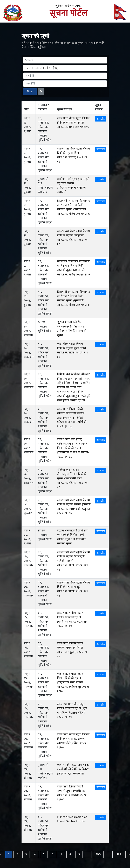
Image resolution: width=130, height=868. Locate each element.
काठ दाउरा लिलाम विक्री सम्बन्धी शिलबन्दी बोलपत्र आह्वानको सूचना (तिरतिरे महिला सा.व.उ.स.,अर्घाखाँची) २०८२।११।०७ (72, 418)
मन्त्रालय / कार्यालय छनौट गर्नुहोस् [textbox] (41, 68)
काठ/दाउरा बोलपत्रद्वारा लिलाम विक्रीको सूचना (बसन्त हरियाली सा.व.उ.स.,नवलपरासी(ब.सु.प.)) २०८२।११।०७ (74, 507)
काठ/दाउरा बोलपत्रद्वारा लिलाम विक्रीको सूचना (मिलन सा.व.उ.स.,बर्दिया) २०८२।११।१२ (74, 155)
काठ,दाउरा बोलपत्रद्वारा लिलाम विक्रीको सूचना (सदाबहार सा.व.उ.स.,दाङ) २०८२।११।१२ (73, 123)
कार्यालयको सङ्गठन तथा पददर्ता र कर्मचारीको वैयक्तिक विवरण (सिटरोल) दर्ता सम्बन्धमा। (74, 769)
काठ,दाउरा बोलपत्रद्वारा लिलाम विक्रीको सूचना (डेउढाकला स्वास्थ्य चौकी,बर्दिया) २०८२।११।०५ (73, 741)
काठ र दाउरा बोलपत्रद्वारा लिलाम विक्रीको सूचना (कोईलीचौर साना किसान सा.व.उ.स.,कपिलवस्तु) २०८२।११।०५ (73, 682)
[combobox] (65, 68)
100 (98, 854)
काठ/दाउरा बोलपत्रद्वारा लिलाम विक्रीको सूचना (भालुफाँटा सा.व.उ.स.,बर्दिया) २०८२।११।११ (74, 238)
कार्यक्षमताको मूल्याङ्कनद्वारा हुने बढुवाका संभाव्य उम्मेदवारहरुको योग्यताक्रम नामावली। (73, 186)
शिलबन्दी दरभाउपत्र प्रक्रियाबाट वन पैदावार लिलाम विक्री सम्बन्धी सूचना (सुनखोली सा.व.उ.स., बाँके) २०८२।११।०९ (74, 298)
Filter (30, 92)
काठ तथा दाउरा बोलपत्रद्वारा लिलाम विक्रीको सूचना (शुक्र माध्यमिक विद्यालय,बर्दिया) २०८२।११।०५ (72, 711)
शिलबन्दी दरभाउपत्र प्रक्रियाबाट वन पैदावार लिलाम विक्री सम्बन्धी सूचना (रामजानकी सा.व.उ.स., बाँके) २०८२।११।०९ (74, 268)
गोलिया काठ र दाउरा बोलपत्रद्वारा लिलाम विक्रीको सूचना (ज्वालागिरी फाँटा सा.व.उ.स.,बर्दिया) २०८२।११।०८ (73, 479)
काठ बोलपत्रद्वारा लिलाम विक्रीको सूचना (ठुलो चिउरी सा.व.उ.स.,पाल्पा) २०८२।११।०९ (73, 350)
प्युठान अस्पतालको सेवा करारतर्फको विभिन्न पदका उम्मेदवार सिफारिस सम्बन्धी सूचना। (72, 329)
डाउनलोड (101, 119)
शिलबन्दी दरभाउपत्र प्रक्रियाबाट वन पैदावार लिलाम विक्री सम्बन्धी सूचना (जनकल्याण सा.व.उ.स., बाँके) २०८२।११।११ (74, 207)
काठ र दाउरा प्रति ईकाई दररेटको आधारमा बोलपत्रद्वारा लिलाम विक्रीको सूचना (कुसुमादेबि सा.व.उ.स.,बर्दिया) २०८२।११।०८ (73, 448)
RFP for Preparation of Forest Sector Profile (72, 819)
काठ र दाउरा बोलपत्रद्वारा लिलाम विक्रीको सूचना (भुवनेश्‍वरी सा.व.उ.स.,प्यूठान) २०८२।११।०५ (73, 620)
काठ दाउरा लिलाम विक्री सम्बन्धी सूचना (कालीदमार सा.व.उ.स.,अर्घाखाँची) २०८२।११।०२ (73, 793)
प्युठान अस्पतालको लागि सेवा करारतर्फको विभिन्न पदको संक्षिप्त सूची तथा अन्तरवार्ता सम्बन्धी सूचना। (73, 537)
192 (119, 854)
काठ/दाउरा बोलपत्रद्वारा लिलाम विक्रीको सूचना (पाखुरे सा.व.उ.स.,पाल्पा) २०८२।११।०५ (74, 589)
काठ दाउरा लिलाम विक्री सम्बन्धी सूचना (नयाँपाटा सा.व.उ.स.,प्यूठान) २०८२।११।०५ (73, 650)
